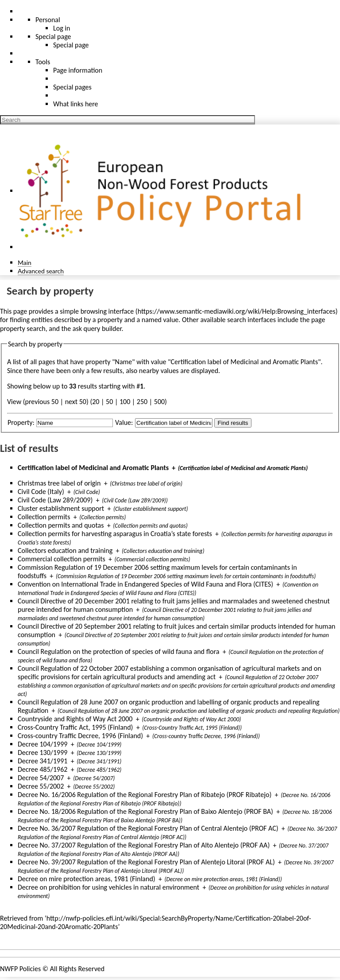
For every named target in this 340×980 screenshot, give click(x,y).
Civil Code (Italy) (41, 492)
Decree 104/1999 (42, 744)
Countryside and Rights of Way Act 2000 (75, 719)
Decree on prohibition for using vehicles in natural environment (108, 887)
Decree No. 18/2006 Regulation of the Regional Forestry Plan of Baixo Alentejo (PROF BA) (145, 811)
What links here (76, 104)
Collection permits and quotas (61, 525)
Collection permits (44, 517)
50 (109, 402)
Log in (62, 28)
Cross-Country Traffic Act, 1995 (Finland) (75, 727)
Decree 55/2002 (41, 786)
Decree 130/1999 (42, 752)
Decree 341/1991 (42, 761)
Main (25, 262)
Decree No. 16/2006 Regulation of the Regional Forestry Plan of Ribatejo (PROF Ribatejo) (145, 795)
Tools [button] (43, 62)
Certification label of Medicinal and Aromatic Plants (93, 468)
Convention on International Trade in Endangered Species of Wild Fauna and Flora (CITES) (145, 584)
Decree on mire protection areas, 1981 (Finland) (87, 879)
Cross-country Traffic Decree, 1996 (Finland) (80, 736)
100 (125, 402)
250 (142, 402)
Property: (21, 422)
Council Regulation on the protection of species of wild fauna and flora (118, 651)
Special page (71, 45)
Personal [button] (48, 20)
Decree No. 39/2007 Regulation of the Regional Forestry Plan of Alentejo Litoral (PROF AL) (146, 862)
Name (124, 362)
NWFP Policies (20, 969)
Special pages (72, 87)
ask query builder (97, 329)
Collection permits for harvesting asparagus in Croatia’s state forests (115, 534)
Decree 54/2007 (41, 778)
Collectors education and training (65, 550)
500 (159, 402)
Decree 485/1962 (42, 769)
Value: (124, 422)
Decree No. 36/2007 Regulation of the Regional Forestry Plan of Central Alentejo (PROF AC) (148, 828)
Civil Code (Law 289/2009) (55, 500)
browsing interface (107, 311)
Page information (78, 70)
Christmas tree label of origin (59, 483)
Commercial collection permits (62, 559)
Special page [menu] (53, 37)
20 (96, 402)
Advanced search (41, 271)
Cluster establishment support (61, 508)
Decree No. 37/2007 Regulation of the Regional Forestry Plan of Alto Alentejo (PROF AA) (144, 845)
